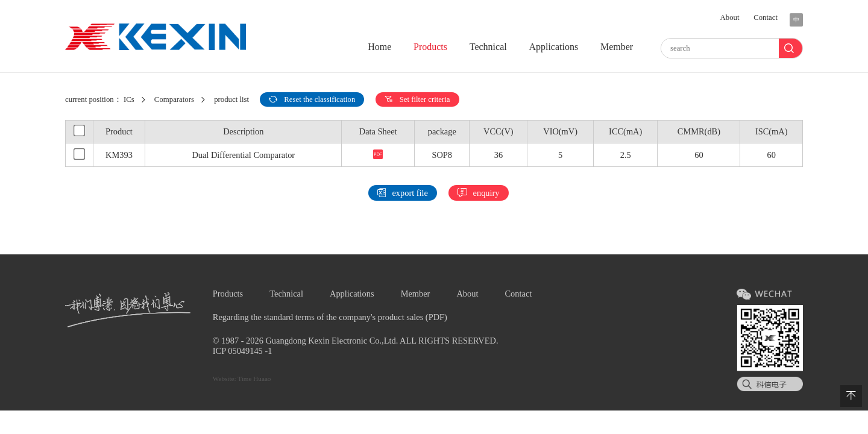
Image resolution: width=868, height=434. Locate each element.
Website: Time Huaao (242, 379)
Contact (766, 17)
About (730, 17)
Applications (553, 47)
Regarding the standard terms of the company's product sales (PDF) (330, 317)
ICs (129, 99)
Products (430, 47)
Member (617, 47)
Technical (488, 47)
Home (379, 47)
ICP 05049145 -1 (243, 351)
